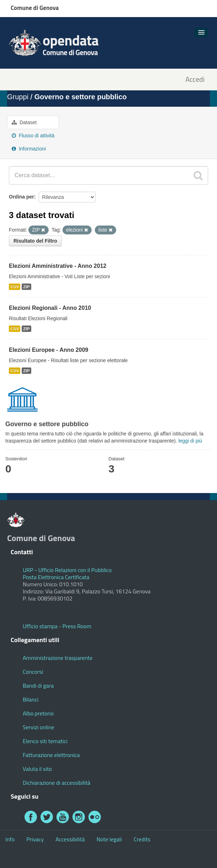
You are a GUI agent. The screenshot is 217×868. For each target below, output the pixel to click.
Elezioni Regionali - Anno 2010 (50, 308)
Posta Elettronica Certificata (56, 577)
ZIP (26, 287)
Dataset (24, 122)
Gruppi (18, 97)
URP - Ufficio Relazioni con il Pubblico (67, 570)
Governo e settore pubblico (81, 97)
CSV (15, 287)
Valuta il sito (37, 769)
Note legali (109, 839)
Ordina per (21, 197)
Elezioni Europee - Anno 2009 (48, 350)
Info (10, 839)
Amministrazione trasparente (58, 658)
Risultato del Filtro (35, 241)
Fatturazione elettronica (51, 755)
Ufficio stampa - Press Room (57, 626)
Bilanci (31, 699)
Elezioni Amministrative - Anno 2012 (58, 266)
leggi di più (190, 441)
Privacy (35, 839)
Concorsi (33, 672)
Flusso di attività (33, 136)
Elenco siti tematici (45, 741)
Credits (142, 839)
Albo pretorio (38, 713)
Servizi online (39, 727)
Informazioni (29, 149)
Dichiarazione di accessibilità (56, 783)
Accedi (195, 80)
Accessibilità (70, 839)
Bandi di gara (38, 686)
